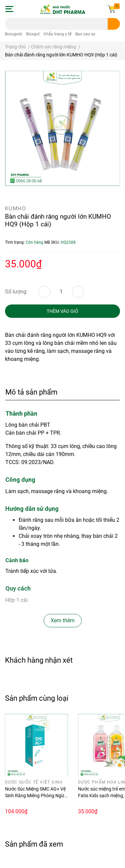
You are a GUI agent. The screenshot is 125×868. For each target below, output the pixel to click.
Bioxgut (33, 34)
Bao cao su (85, 34)
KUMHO (15, 208)
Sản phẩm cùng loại (37, 698)
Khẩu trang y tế (57, 34)
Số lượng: (16, 292)
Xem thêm (63, 620)
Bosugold (13, 34)
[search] (114, 24)
